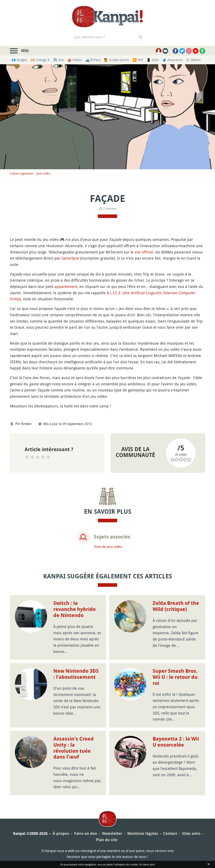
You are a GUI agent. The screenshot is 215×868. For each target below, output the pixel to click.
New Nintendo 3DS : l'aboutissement (76, 674)
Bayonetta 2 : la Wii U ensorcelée (176, 742)
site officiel (144, 252)
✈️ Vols (58, 60)
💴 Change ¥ (40, 60)
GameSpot (70, 258)
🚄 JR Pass (93, 60)
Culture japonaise (22, 173)
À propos (61, 833)
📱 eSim (153, 60)
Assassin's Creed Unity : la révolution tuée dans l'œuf (73, 748)
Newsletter (112, 833)
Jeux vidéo (43, 173)
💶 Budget (19, 60)
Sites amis (191, 833)
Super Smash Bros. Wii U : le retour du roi (175, 677)
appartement (66, 286)
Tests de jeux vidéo (108, 547)
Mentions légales (143, 833)
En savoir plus (147, 864)
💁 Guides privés (117, 60)
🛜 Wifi (138, 60)
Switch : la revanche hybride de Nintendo (75, 609)
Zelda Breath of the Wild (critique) (176, 606)
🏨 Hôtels (75, 60)
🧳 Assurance (172, 60)
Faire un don (86, 833)
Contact (170, 833)
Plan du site (107, 840)
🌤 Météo (193, 60)
